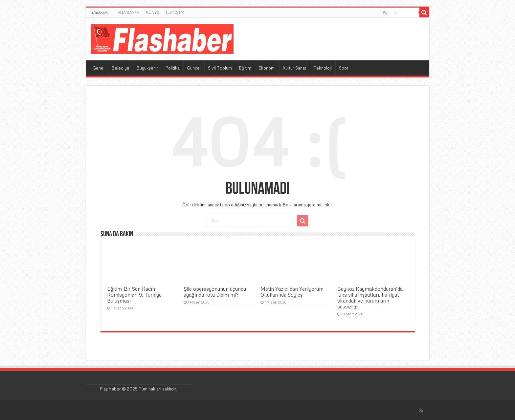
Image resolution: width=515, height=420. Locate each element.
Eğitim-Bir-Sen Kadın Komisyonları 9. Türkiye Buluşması (134, 295)
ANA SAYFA (128, 12)
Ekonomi (267, 68)
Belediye (121, 68)
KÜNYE (152, 12)
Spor (344, 68)
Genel (99, 68)
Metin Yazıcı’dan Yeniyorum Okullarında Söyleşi (292, 292)
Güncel (194, 68)
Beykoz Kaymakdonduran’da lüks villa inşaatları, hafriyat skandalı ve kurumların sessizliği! (370, 298)
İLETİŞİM (175, 12)
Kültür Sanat (294, 68)
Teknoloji (323, 68)
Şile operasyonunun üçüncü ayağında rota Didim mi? (215, 292)
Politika (173, 68)
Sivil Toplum (220, 68)
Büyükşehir (147, 68)
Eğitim (245, 68)
